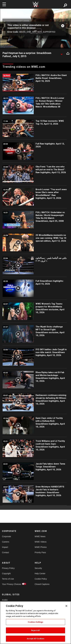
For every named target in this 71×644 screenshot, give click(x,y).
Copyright (6, 574)
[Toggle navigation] (4, 4)
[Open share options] (68, 53)
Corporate (6, 536)
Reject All (35, 630)
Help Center (40, 574)
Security (38, 568)
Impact (5, 547)
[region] (35, 623)
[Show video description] (61, 53)
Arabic (5, 600)
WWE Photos (41, 547)
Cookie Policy (41, 579)
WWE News (40, 536)
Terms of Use (8, 579)
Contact (5, 552)
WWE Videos (41, 542)
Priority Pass (40, 552)
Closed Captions (42, 584)
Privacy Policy (8, 568)
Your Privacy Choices (10, 584)
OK (35, 31)
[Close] (66, 606)
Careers (6, 542)
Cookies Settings (35, 622)
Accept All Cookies (35, 639)
